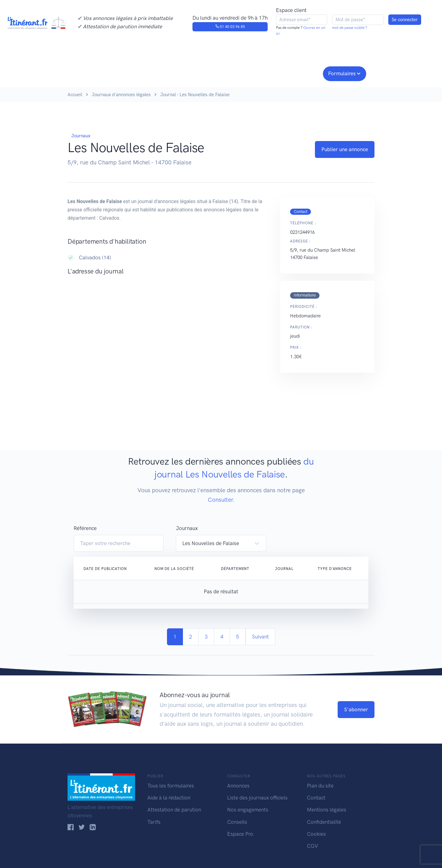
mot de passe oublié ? (350, 28)
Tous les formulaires (171, 786)
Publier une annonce (345, 149)
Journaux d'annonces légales (121, 95)
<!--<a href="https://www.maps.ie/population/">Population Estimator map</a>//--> (168, 342)
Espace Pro (240, 834)
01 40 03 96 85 (230, 27)
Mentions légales (327, 810)
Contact (316, 798)
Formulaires (342, 73)
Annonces (238, 786)
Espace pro (303, 73)
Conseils (265, 73)
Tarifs (154, 822)
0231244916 (302, 232)
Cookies (316, 834)
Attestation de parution (174, 810)
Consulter (131, 73)
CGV (312, 846)
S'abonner (356, 709)
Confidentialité (324, 822)
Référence (85, 528)
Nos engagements (220, 73)
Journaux (168, 73)
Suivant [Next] (260, 637)
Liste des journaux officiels (257, 798)
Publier (91, 73)
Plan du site (320, 786)
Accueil (75, 95)
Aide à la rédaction (169, 798)
